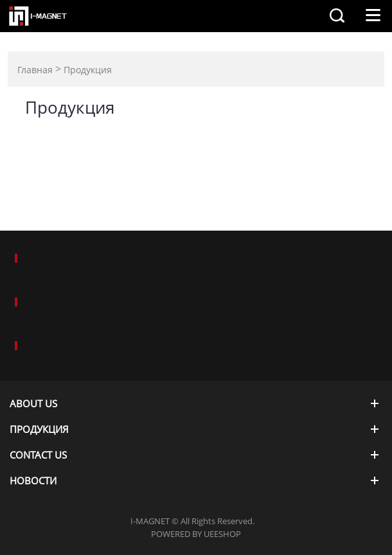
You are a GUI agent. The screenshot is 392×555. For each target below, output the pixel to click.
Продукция (88, 70)
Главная (35, 70)
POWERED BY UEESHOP (196, 534)
